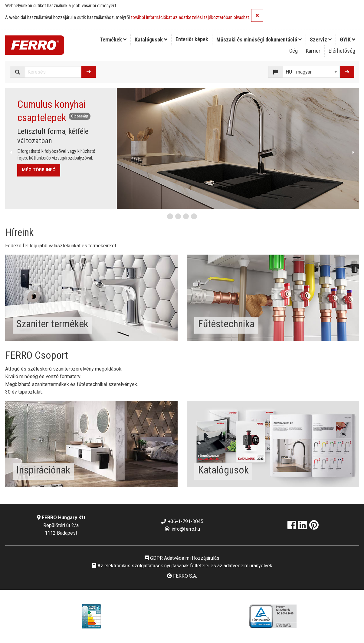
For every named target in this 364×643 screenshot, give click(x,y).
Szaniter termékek (52, 324)
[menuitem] (113, 40)
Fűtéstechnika (226, 324)
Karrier (313, 51)
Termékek (113, 40)
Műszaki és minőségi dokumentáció (259, 40)
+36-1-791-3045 (182, 521)
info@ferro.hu (182, 529)
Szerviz (321, 40)
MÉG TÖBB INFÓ (39, 170)
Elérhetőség (342, 51)
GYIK (348, 40)
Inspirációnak (43, 470)
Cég (293, 51)
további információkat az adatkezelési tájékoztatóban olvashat (190, 18)
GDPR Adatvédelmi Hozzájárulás (182, 558)
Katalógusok (151, 40)
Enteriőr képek (192, 39)
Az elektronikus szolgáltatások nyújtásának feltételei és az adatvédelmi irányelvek (182, 566)
